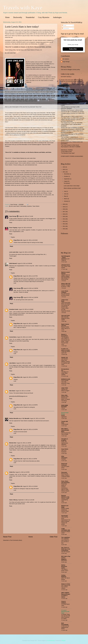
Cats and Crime (66, 316)
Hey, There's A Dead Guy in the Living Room (66, 549)
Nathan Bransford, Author (64, 566)
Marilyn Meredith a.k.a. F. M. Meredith (19, 418)
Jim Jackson (66, 59)
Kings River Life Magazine (28, 178)
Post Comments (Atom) (16, 540)
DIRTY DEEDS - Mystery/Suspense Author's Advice (66, 595)
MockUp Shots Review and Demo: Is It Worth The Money (66, 399)
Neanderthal (30, 17)
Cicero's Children (64, 602)
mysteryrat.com (36, 182)
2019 (64, 207)
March (66, 199)
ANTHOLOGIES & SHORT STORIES (70, 101)
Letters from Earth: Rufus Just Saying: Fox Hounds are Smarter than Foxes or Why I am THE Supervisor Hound (66, 307)
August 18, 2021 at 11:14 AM (24, 337)
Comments (65, 28)
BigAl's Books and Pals (65, 325)
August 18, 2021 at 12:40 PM (30, 429)
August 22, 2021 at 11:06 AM (30, 486)
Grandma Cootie (14, 309)
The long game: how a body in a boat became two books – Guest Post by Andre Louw (65, 341)
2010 (64, 229)
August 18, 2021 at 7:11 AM (26, 216)
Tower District (36, 206)
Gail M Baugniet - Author (66, 257)
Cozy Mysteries (44, 17)
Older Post (54, 537)
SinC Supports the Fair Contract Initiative (66, 587)
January (66, 201)
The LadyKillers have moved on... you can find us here (66, 541)
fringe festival (25, 97)
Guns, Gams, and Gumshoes (65, 482)
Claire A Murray (13, 500)
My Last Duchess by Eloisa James (66, 295)
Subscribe (73, 49)
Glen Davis (12, 391)
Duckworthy (18, 17)
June (65, 194)
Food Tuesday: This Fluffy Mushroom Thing (65, 382)
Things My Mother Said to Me (66, 352)
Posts (64, 25)
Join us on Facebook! (64, 451)
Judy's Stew (65, 388)
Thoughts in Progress (65, 440)
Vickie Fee (12, 472)
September (67, 179)
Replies (13, 237)
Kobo (50, 47)
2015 (64, 216)
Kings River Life (18, 240)
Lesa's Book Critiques (65, 292)
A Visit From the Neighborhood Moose (65, 627)
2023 (64, 167)
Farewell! (64, 459)
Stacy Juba (64, 395)
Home (7, 17)
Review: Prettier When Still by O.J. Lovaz (66, 328)
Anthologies (57, 17)
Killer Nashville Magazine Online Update (65, 318)
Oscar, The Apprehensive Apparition (65, 443)
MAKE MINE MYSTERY (65, 406)
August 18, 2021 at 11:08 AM (26, 309)
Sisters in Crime (66, 584)
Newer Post (7, 537)
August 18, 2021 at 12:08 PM (31, 288)
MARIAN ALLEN (66, 379)
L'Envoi (63, 408)
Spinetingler (65, 516)
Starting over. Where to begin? (65, 390)
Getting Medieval (64, 576)
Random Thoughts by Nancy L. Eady (66, 286)
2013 (64, 221)
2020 (64, 204)
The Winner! (67, 183)
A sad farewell (65, 424)
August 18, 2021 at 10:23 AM (30, 240)
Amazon (23, 47)
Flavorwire (64, 472)
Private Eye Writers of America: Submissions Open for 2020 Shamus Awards (65, 487)
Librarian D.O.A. (66, 265)
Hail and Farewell (66, 552)
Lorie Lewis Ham (14, 252)
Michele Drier (13, 443)
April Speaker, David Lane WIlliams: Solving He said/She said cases (65, 362)
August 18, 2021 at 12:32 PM (37, 418)
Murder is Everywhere (65, 335)
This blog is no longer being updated (65, 373)
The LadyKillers (66, 537)
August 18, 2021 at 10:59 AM (25, 263)
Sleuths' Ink (65, 357)
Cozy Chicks (65, 449)
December (67, 174)
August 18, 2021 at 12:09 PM (31, 297)
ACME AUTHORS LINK (66, 529)
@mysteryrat (8, 183)
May (65, 196)
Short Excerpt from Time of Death (66, 434)
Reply (11, 222)
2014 (64, 219)
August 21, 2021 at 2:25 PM (22, 472)
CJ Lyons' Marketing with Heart (65, 612)
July (65, 191)
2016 (64, 214)
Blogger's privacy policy (74, 69)
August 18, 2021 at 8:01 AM (25, 228)
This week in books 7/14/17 (65, 570)
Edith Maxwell (13, 263)
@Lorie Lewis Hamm (14, 206)
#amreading (23, 206)
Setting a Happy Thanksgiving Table (65, 500)
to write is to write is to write (66, 349)
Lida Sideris (12, 363)
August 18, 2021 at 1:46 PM (24, 443)
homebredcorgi (51, 641)
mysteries (29, 206)
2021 (64, 172)
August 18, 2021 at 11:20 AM (24, 363)
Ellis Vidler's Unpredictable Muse (65, 430)
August (66, 181)
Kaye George (13, 216)
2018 (64, 209)
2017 (64, 212)
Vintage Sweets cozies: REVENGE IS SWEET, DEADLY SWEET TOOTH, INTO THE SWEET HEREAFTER (73, 96)
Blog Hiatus (64, 561)
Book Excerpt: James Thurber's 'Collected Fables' (66, 475)
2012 (64, 224)
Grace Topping (13, 228)
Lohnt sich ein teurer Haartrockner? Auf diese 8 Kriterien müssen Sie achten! (66, 521)
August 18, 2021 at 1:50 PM (30, 459)
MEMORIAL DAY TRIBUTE (65, 260)
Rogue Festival (16, 97)
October (66, 176)
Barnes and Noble (40, 47)
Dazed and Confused (64, 464)
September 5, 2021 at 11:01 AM (26, 500)
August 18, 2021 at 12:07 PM (30, 276)
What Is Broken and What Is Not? (72, 188)
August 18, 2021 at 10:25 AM (26, 252)
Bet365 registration (64, 416)
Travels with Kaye (23, 8)
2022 (64, 169)
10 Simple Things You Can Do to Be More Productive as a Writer (66, 616)
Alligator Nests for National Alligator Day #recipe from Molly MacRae (66, 277)
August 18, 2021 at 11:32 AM (23, 391)
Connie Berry (13, 337)
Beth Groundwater (65, 624)
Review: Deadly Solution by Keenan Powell (65, 510)
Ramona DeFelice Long (65, 496)
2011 (64, 226)
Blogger (64, 641)
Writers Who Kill (66, 284)
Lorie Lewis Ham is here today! (72, 186)
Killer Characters (64, 457)
